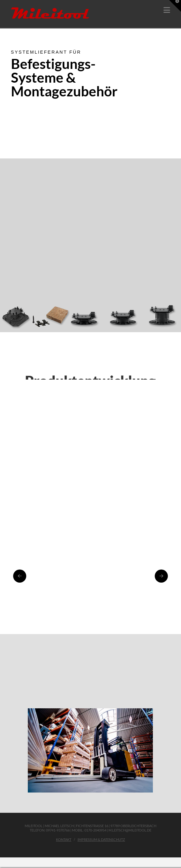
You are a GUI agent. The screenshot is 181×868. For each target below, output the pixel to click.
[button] (167, 10)
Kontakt (64, 839)
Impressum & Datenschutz (101, 839)
